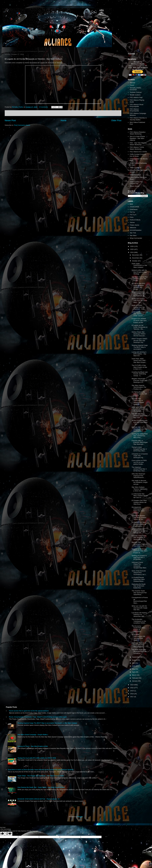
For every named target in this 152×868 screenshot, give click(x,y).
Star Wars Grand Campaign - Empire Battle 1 (33, 735)
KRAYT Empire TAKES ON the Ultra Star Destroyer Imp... (139, 341)
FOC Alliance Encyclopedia (134, 110)
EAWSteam (134, 209)
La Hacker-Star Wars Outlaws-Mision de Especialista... (139, 524)
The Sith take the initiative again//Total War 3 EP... (139, 416)
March (134, 675)
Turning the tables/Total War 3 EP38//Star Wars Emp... (140, 436)
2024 (132, 252)
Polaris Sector (135, 186)
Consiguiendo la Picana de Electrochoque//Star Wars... (140, 600)
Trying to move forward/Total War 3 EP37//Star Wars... (139, 449)
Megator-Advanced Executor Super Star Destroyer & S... (139, 380)
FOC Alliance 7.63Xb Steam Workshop (137, 148)
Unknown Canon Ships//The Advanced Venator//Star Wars (139, 565)
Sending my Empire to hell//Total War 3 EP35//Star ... (139, 557)
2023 (132, 685)
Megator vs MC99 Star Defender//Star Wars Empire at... (139, 551)
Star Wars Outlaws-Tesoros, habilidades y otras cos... (140, 489)
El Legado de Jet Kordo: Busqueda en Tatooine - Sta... (140, 327)
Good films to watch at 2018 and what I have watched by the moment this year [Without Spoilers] (41, 770)
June (134, 666)
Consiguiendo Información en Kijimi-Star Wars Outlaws (138, 510)
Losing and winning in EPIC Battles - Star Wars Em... (139, 354)
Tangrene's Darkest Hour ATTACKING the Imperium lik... (139, 294)
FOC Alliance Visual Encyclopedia (137, 105)
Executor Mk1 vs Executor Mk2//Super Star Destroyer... (140, 442)
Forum (132, 85)
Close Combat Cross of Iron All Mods (138, 155)
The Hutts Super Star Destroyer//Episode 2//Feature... (139, 651)
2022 (132, 688)
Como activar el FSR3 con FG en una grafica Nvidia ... (139, 462)
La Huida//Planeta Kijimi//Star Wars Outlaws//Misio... (138, 579)
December (136, 255)
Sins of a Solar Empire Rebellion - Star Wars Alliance (137, 138)
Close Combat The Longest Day (136, 183)
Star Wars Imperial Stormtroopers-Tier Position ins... (139, 387)
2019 (132, 691)
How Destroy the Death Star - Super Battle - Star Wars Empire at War (41, 787)
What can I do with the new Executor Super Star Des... (139, 608)
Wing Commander (136, 238)
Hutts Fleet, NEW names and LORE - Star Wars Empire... (139, 361)
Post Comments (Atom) (22, 125)
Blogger (80, 817)
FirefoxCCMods (135, 220)
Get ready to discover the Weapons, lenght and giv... (140, 482)
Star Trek (133, 233)
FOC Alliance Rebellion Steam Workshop (138, 133)
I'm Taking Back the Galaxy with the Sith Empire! (139, 394)
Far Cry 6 (133, 215)
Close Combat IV (136, 168)
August (135, 660)
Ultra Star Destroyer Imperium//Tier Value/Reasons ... (139, 476)
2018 (132, 694)
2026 (132, 246)
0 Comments (44, 107)
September (136, 657)
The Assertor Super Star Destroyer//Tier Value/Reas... (139, 593)
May (134, 669)
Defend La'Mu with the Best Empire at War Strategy (139, 272)
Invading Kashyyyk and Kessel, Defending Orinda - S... (140, 374)
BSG (131, 204)
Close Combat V (135, 175)
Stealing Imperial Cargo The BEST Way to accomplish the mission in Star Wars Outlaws (47, 723)
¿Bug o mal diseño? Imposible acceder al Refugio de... (140, 531)
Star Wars (133, 236)
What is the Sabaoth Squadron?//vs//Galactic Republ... (140, 409)
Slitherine (133, 228)
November (136, 258)
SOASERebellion (136, 230)
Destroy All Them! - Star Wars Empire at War (33, 746)
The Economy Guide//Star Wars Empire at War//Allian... (138, 629)
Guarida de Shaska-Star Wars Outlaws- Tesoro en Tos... (139, 517)
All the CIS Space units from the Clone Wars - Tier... (140, 422)
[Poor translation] (9, 834)
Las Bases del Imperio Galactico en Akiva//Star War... (139, 615)
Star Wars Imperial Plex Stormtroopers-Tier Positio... (140, 279)
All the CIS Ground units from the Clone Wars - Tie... (139, 301)
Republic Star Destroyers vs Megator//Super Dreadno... (138, 401)
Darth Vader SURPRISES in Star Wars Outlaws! (139, 265)
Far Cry (132, 212)
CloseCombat (134, 207)
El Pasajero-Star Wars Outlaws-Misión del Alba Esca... (139, 502)
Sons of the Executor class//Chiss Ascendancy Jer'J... (139, 573)
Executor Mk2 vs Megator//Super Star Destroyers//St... (139, 429)
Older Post (116, 120)
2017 (132, 697)
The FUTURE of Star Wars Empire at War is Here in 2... (139, 367)
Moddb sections (135, 95)
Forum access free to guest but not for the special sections (29, 711)
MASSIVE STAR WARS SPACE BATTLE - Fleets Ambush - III (38, 799)
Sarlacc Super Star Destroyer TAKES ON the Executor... (139, 334)
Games (132, 222)
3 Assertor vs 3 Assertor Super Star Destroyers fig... (140, 456)
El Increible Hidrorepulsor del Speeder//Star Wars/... (138, 637)
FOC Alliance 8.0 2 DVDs (138, 152)
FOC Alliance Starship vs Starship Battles (138, 119)
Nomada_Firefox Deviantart (135, 89)
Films (132, 217)
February (135, 678)
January (135, 681)
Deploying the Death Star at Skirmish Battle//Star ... (139, 586)
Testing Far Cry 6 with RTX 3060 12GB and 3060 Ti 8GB (37, 758)
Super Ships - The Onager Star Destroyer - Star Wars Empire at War (41, 776)
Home (64, 120)
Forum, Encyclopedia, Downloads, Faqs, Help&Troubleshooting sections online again (38, 717)
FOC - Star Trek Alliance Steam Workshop (138, 144)
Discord (132, 83)
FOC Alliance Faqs (136, 97)
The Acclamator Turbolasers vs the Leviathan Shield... (139, 621)
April (134, 672)
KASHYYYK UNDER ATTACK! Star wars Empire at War (139, 320)
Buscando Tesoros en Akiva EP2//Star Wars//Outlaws (139, 645)
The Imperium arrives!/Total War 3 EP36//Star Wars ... (139, 469)
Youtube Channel (136, 92)
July (134, 663)
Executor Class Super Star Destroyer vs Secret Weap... (139, 538)
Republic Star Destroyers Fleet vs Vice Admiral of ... (139, 544)
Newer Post (10, 120)
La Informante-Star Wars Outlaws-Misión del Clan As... (140, 496)
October (135, 261)
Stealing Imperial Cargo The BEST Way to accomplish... (140, 347)
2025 (132, 249)
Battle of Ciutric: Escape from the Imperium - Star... (138, 307)
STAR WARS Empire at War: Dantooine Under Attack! (140, 314)
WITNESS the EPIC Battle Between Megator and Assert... (138, 286)
